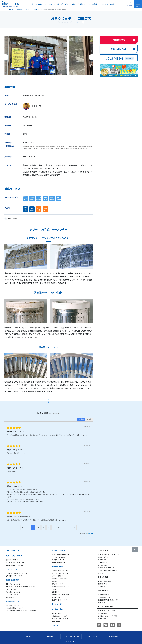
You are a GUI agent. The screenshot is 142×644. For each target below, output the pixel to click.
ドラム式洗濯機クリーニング (14, 608)
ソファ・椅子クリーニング (60, 576)
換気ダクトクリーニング (59, 597)
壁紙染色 (55, 581)
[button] (41, 77)
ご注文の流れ (102, 560)
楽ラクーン (101, 602)
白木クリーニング (57, 589)
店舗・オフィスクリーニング (107, 611)
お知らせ (101, 573)
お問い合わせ (114, 636)
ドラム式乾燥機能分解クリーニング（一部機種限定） (22, 611)
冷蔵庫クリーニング (58, 560)
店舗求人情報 (102, 619)
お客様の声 (102, 586)
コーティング (103, 4)
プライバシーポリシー (71, 636)
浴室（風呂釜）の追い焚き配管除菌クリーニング (20, 587)
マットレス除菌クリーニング (61, 573)
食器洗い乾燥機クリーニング (61, 562)
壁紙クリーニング (57, 584)
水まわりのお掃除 (12, 580)
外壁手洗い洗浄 (57, 613)
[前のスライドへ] (6, 57)
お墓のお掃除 (56, 621)
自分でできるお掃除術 (105, 581)
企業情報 (50, 636)
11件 (77, 22)
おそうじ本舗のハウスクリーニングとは (110, 554)
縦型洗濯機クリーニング (13, 605)
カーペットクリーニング (59, 578)
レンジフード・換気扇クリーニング (63, 554)
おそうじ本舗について (40, 4)
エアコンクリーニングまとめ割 (15, 562)
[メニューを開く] (138, 4)
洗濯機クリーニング (13, 601)
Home (28, 636)
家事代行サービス (104, 594)
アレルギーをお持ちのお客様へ (107, 570)
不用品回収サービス (104, 597)
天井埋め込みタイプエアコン (14, 565)
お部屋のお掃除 (58, 566)
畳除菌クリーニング (58, 592)
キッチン (88, 4)
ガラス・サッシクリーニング (61, 586)
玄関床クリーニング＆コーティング (63, 594)
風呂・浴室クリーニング (13, 584)
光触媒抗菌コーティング (59, 616)
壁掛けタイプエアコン (12, 560)
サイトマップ (92, 636)
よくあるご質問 (103, 565)
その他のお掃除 (58, 609)
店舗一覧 (55, 625)
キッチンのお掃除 (58, 550)
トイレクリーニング (12, 595)
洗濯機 (80, 4)
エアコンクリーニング (14, 556)
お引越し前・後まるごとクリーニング (17, 573)
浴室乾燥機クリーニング (13, 592)
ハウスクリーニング (13, 550)
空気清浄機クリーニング (59, 600)
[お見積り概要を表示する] (130, 4)
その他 (112, 4)
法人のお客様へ (103, 613)
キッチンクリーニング (59, 557)
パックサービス (63, 4)
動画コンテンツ (103, 584)
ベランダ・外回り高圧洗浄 (60, 619)
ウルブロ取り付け (11, 589)
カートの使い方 (103, 562)
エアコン (52, 4)
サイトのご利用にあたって (106, 568)
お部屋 (95, 4)
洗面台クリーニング (12, 597)
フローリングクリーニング (60, 570)
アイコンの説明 (12, 219)
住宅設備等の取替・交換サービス (108, 600)
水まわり (73, 4)
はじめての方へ (103, 557)
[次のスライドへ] (91, 57)
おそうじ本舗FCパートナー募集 (108, 616)
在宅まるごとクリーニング (14, 576)
